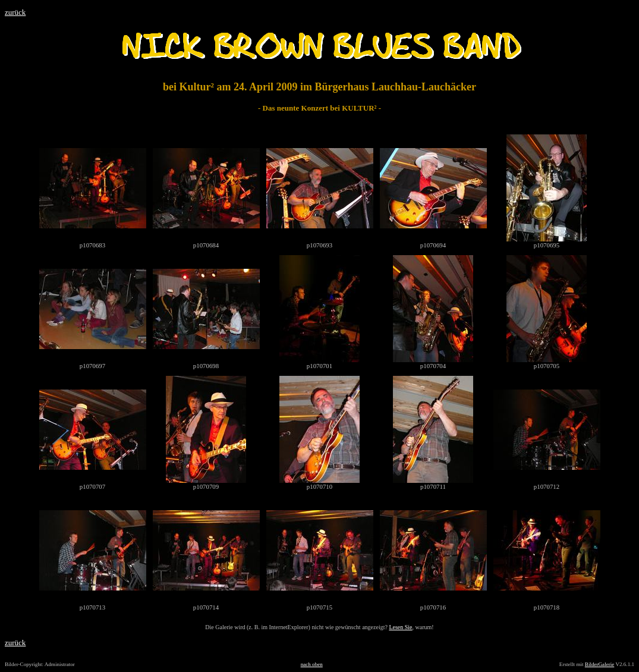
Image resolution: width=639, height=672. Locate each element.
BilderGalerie (600, 664)
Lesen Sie (400, 627)
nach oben (312, 664)
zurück (15, 12)
